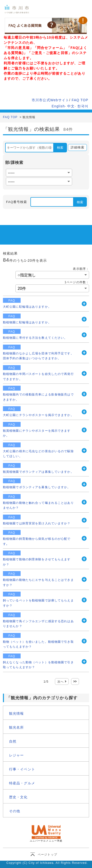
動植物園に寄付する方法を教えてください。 (35, 338)
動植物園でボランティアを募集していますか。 (37, 487)
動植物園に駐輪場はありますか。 (27, 322)
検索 (60, 148)
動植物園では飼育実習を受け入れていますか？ (37, 523)
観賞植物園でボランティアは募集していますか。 (38, 472)
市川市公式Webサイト (50, 100)
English (58, 106)
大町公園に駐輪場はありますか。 (27, 307)
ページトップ (47, 855)
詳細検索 (76, 147)
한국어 (83, 106)
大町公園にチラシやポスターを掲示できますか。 (38, 415)
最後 (75, 682)
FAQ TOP (80, 100)
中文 (71, 106)
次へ (61, 682)
